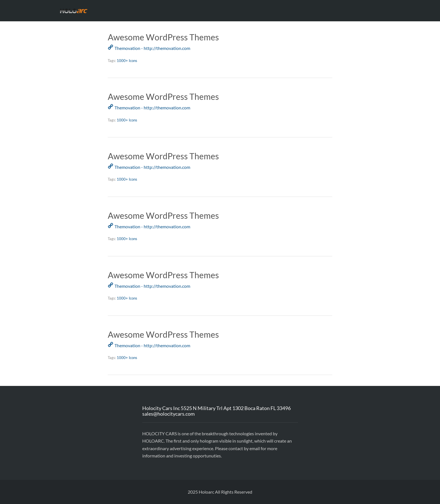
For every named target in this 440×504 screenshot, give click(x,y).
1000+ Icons (127, 61)
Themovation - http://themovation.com (152, 48)
